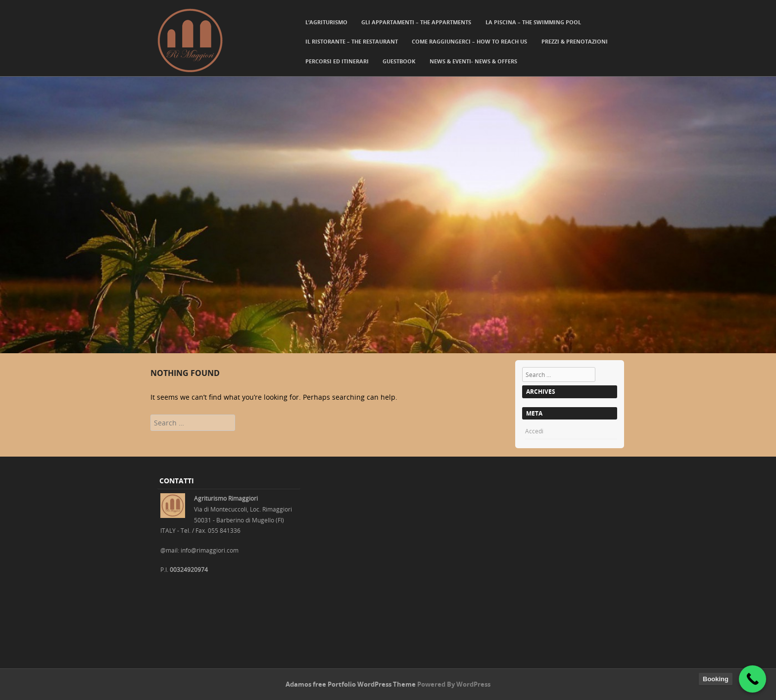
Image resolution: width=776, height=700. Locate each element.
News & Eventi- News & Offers (473, 61)
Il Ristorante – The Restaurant (352, 41)
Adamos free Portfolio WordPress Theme (351, 684)
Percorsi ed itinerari (337, 61)
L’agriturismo (326, 22)
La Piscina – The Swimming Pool (533, 22)
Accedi (534, 431)
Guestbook (399, 61)
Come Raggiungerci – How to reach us (469, 41)
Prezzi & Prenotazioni (575, 41)
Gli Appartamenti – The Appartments (416, 22)
